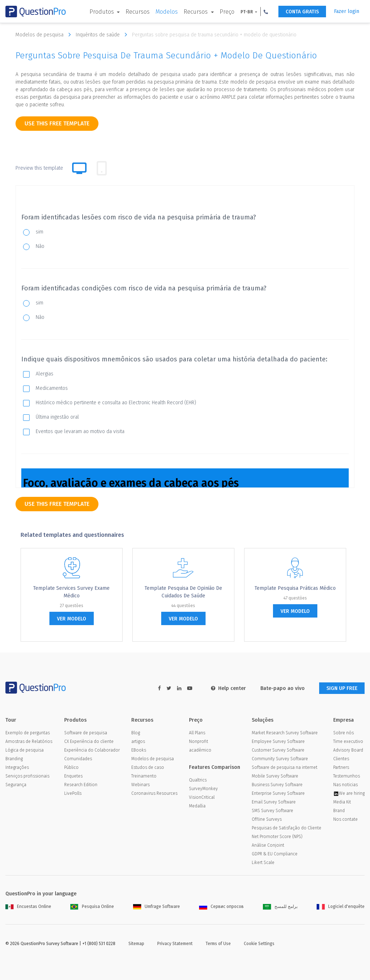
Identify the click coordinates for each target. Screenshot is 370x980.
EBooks (139, 750)
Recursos (138, 12)
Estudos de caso (148, 767)
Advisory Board (348, 750)
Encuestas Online (28, 906)
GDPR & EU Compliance (275, 854)
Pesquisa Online (92, 906)
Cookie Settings (259, 944)
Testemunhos (347, 776)
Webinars (140, 785)
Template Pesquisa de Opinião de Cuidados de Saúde (183, 592)
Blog (136, 733)
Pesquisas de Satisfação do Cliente (287, 828)
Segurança (16, 785)
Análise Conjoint (268, 845)
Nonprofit (199, 741)
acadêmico (200, 750)
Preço (227, 12)
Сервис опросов (221, 906)
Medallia (197, 806)
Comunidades (78, 759)
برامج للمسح (280, 906)
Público (71, 767)
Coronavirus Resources (154, 793)
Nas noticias (345, 785)
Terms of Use (218, 944)
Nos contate (345, 819)
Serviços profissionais (27, 776)
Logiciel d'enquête (341, 906)
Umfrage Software (157, 906)
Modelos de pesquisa (45, 35)
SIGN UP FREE (342, 688)
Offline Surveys (267, 819)
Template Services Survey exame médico (71, 592)
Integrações (17, 767)
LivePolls (73, 793)
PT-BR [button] (247, 12)
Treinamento (144, 776)
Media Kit (342, 802)
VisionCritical (202, 797)
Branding (14, 759)
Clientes (341, 759)
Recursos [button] (196, 12)
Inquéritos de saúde (103, 35)
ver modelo (72, 619)
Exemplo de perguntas (28, 733)
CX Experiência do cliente (89, 741)
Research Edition (81, 785)
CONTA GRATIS (302, 12)
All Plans (197, 733)
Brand (339, 811)
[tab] (102, 168)
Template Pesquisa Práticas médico (295, 588)
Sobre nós (343, 733)
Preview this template (39, 168)
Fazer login (347, 11)
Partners (341, 767)
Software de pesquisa (86, 733)
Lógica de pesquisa (25, 750)
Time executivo (348, 741)
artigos (138, 741)
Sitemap (136, 944)
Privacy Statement (175, 944)
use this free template (57, 123)
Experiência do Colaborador (92, 750)
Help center (228, 688)
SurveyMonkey (203, 789)
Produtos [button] (102, 12)
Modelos (167, 12)
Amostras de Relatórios (29, 741)
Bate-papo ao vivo (283, 688)
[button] (266, 12)
